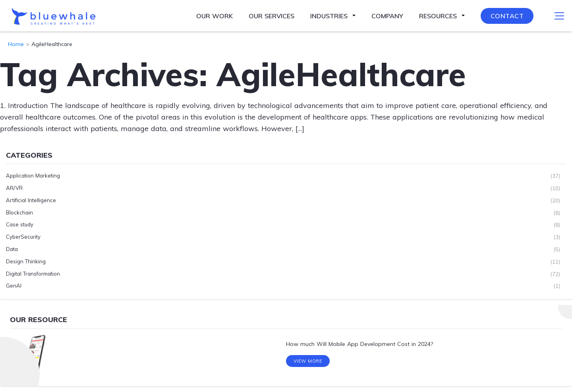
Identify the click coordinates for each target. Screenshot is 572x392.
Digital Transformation (33, 274)
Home (16, 44)
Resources (438, 16)
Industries (329, 16)
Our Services (272, 16)
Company (387, 16)
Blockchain (19, 213)
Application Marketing (33, 176)
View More (308, 363)
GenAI (14, 286)
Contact (507, 16)
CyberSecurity (23, 237)
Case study (20, 225)
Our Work (214, 16)
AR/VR (14, 188)
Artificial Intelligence (31, 201)
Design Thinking (26, 262)
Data (12, 249)
